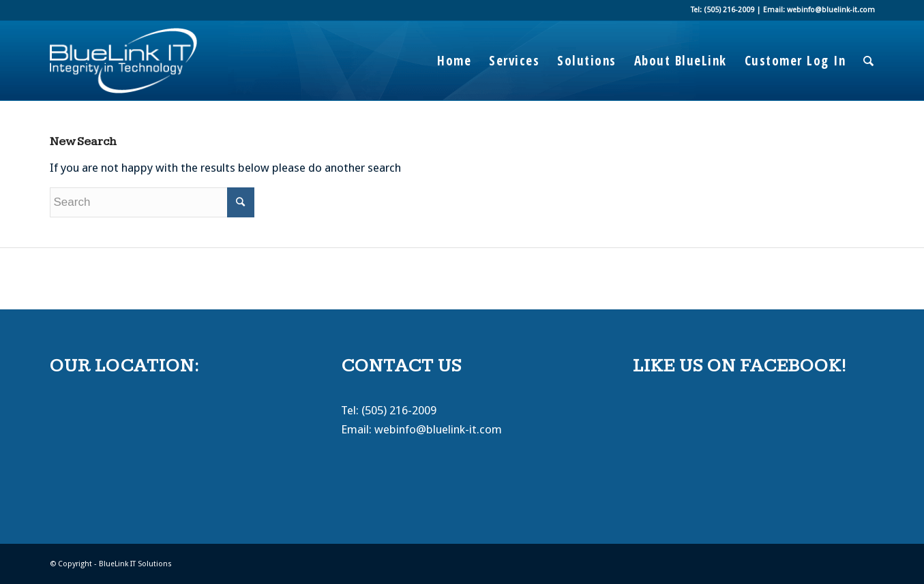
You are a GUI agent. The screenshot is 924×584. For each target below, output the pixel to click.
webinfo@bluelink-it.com (438, 429)
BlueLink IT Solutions (135, 564)
